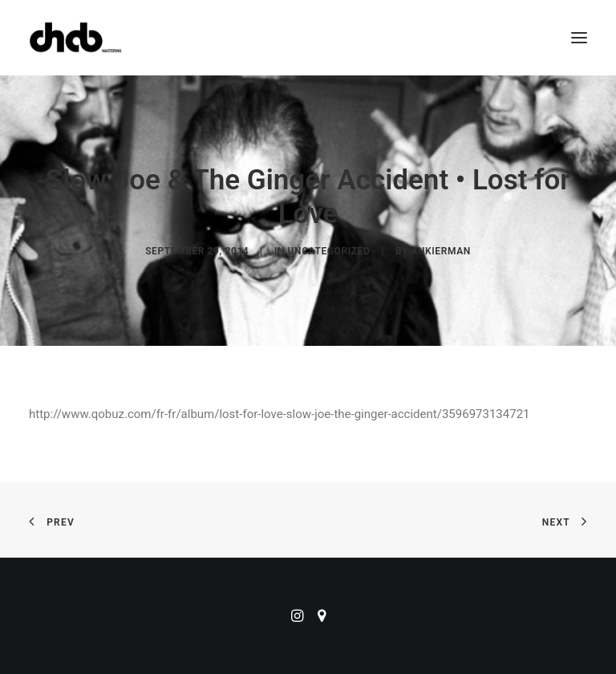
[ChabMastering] (75, 38)
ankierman (440, 251)
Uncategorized (329, 251)
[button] (579, 38)
